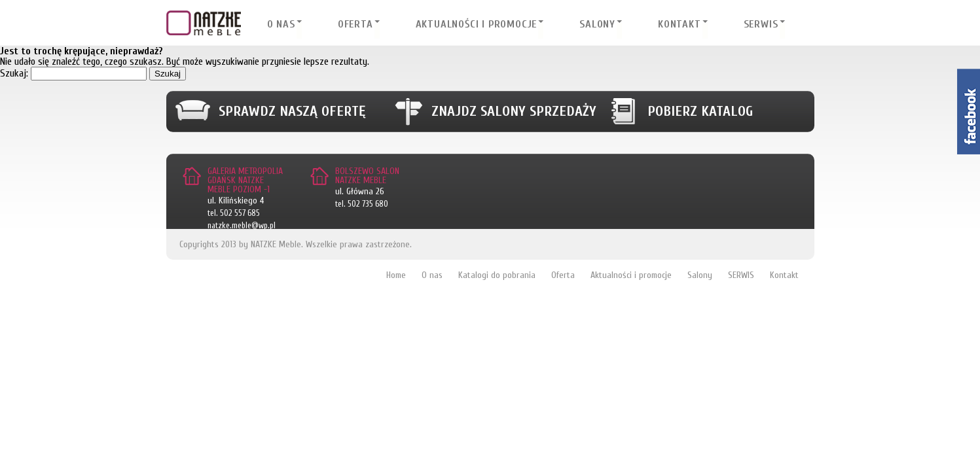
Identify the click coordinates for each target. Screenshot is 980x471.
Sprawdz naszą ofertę (292, 111)
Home (396, 275)
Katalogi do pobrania (497, 275)
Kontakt (680, 25)
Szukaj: (14, 73)
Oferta (355, 25)
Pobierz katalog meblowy (700, 117)
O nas (281, 25)
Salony (597, 25)
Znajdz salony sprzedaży (514, 111)
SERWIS (761, 25)
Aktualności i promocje (477, 25)
